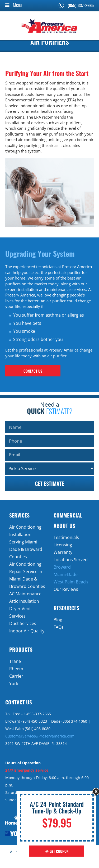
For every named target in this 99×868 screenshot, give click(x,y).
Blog (58, 620)
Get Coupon (57, 852)
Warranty (63, 552)
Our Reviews (66, 589)
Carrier (16, 676)
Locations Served (71, 560)
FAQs (59, 627)
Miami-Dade (66, 574)
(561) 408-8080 (38, 729)
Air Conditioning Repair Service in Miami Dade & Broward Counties (27, 575)
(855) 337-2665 (81, 6)
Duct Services (23, 623)
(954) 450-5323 (34, 721)
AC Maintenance (25, 594)
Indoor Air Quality (27, 631)
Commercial (68, 516)
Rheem (16, 669)
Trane (15, 661)
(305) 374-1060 (74, 721)
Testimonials (66, 537)
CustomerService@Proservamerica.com (40, 736)
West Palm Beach (71, 582)
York (14, 683)
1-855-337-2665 (37, 714)
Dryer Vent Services (20, 612)
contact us (33, 372)
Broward (62, 567)
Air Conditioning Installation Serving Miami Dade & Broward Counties (26, 542)
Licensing (63, 545)
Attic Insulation (24, 601)
